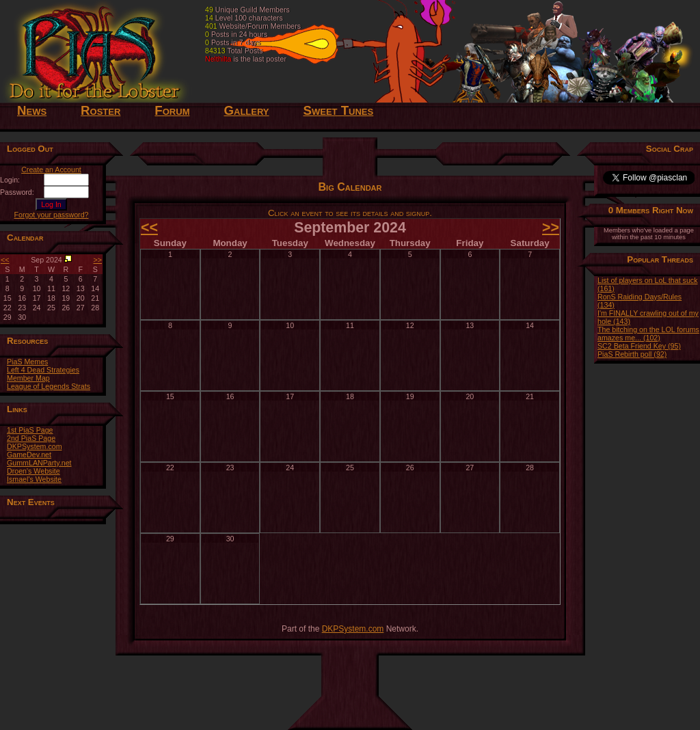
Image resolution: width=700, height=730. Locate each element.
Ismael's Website (34, 479)
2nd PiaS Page (31, 438)
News (32, 110)
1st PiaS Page (30, 430)
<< (5, 260)
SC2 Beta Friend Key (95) (639, 346)
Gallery (246, 110)
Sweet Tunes (339, 110)
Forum (172, 110)
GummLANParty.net (39, 463)
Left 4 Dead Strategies (43, 370)
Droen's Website (33, 471)
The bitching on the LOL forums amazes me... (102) (648, 334)
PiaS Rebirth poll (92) (632, 354)
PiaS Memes (27, 362)
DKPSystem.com (35, 446)
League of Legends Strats (49, 386)
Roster (100, 110)
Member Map (28, 378)
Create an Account (51, 170)
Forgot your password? (52, 215)
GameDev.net (29, 455)
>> (98, 260)
